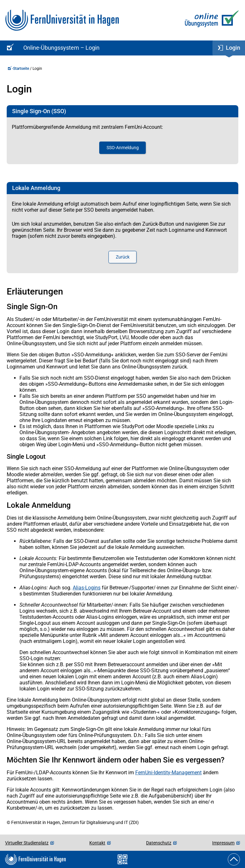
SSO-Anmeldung (123, 148)
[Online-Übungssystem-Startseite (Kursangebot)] (9, 48)
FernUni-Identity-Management (168, 773)
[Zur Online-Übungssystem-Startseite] (210, 20)
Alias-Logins (87, 588)
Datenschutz (159, 843)
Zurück (123, 257)
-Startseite (18, 69)
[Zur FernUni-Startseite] (62, 20)
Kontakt (97, 843)
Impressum (223, 843)
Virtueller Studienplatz (27, 843)
